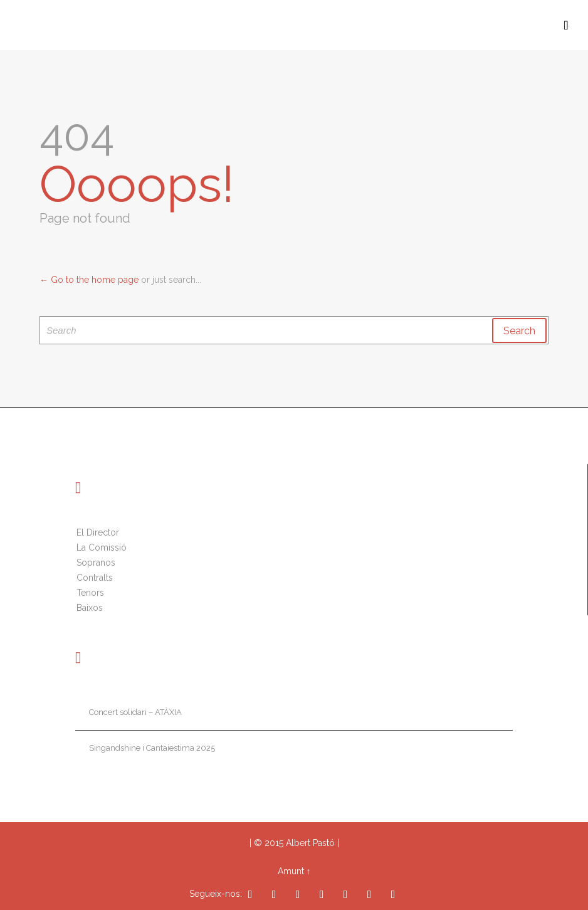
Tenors (90, 593)
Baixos (90, 608)
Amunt (291, 871)
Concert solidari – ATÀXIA (135, 712)
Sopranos (96, 563)
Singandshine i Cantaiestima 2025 (152, 748)
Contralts (95, 578)
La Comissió (102, 548)
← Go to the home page (89, 280)
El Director (98, 532)
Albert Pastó (310, 843)
